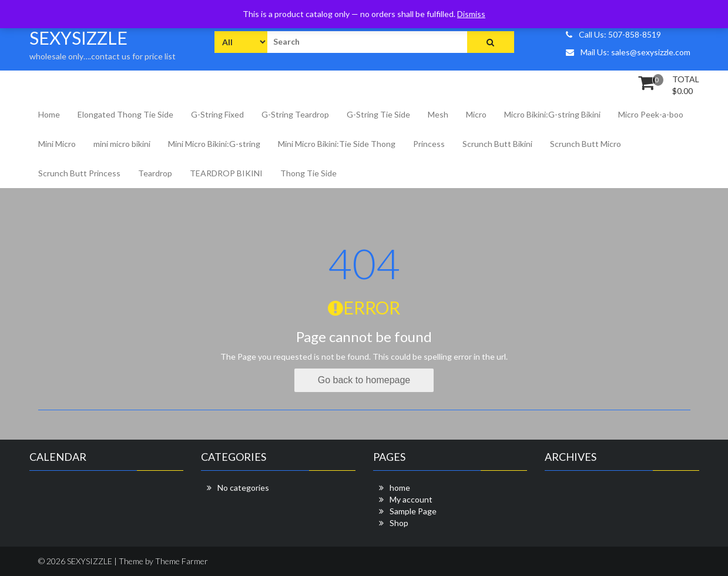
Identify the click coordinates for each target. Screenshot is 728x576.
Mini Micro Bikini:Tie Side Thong (337, 144)
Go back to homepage (364, 380)
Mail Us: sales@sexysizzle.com (628, 52)
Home (49, 114)
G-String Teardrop (295, 114)
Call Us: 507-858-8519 (613, 34)
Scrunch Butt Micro (586, 144)
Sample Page (413, 511)
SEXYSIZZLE (78, 38)
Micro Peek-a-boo (651, 114)
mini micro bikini (122, 144)
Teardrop (155, 173)
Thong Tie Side (308, 173)
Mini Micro (57, 144)
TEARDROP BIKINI (226, 173)
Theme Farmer (182, 561)
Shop (399, 523)
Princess (429, 144)
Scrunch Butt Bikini (497, 144)
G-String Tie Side (378, 114)
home (400, 488)
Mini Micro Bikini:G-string (214, 144)
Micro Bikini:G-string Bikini (552, 114)
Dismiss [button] (471, 14)
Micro (476, 114)
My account (411, 499)
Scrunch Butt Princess (79, 173)
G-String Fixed (217, 114)
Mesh (438, 114)
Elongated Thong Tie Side (125, 114)
